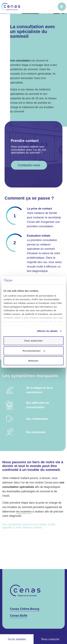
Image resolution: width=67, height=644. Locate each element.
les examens (24, 512)
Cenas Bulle (19, 616)
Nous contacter (50, 639)
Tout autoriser (33, 341)
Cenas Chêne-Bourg (25, 609)
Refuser (33, 361)
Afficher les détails (47, 331)
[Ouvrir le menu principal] (62, 7)
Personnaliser (34, 351)
